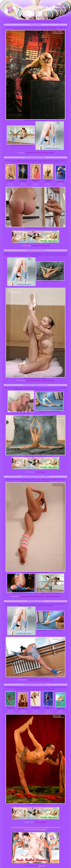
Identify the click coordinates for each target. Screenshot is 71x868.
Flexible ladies (40, 472)
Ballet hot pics (30, 153)
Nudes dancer (40, 830)
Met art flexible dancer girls (41, 246)
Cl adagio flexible (33, 680)
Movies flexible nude (48, 380)
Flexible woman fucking (33, 380)
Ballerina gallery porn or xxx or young (29, 827)
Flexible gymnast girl (46, 680)
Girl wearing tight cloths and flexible (32, 596)
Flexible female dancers (52, 596)
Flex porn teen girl (41, 822)
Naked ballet (42, 866)
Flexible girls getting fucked (44, 153)
